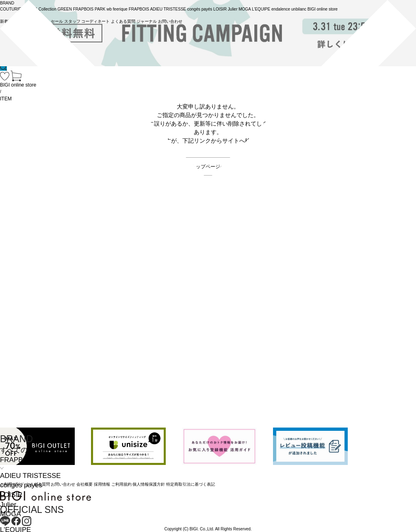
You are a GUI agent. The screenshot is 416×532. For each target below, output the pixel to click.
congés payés (21, 485)
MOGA (10, 514)
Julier (8, 505)
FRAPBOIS (17, 460)
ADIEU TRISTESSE (30, 476)
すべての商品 (21, 450)
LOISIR (11, 495)
